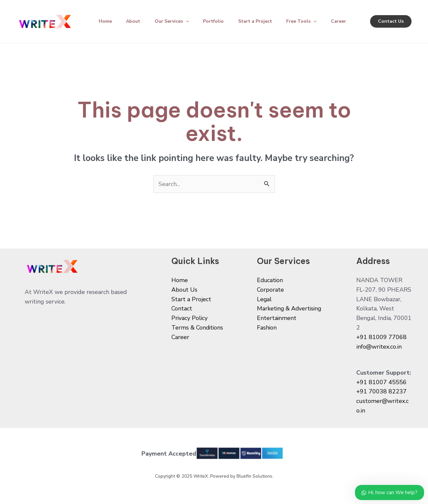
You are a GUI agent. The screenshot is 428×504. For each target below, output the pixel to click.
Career (348, 21)
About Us (185, 290)
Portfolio (219, 21)
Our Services (176, 21)
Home (106, 21)
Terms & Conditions (198, 328)
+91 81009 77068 (381, 337)
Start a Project (262, 21)
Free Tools (310, 21)
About (136, 21)
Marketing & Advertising (290, 308)
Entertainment (277, 318)
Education (270, 280)
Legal (264, 299)
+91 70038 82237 (381, 391)
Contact (182, 308)
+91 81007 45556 (381, 382)
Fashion (267, 328)
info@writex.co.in (379, 347)
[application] (190, 21)
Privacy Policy (190, 318)
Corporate (271, 290)
